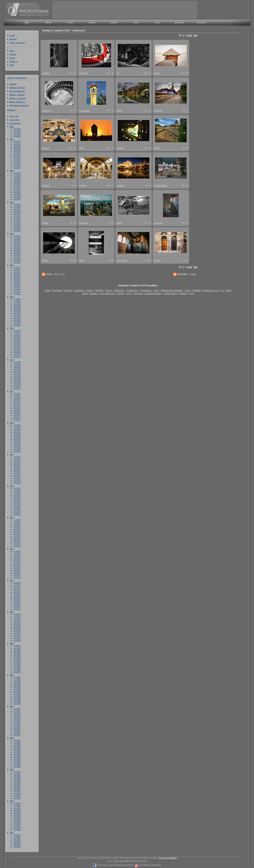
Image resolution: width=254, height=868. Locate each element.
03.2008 (17, 699)
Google (193, 274)
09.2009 (17, 653)
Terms (12, 58)
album (70, 22)
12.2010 (17, 614)
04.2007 (17, 728)
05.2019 (17, 347)
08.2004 (17, 813)
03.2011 (17, 604)
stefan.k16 (47, 110)
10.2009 (17, 650)
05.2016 (17, 442)
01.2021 (17, 294)
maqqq (45, 260)
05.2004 (17, 820)
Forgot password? (17, 42)
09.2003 (17, 842)
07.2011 (17, 594)
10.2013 (17, 524)
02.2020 (17, 323)
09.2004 (17, 810)
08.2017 (17, 403)
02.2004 (17, 827)
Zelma (157, 73)
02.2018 (17, 386)
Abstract (94, 293)
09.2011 (17, 590)
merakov (46, 73)
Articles (13, 54)
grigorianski (122, 260)
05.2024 (17, 189)
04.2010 (17, 633)
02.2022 (17, 260)
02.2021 (17, 291)
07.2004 (17, 815)
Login (12, 35)
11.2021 (17, 270)
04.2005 (17, 791)
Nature (90, 290)
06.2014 (17, 502)
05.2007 (17, 725)
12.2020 (17, 299)
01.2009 (17, 672)
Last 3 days (14, 120)
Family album (171, 293)
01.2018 (17, 388)
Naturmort (119, 290)
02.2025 (17, 165)
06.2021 (17, 282)
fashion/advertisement (172, 290)
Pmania (83, 185)
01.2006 (17, 766)
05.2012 (17, 568)
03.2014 (17, 509)
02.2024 (17, 197)
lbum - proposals (18, 98)
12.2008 (17, 677)
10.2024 (17, 178)
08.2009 (17, 655)
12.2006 (17, 740)
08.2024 (17, 182)
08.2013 (17, 529)
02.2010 (17, 638)
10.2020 (17, 304)
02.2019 (17, 354)
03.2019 (17, 352)
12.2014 (17, 488)
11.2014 (17, 490)
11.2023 (17, 207)
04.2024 (17, 192)
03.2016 (17, 446)
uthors (13, 84)
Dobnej (157, 148)
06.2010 (17, 628)
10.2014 (17, 493)
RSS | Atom (59, 274)
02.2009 (17, 669)
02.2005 (17, 795)
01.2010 (17, 640)
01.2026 (17, 136)
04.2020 (17, 318)
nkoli (82, 260)
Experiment (146, 290)
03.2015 (17, 478)
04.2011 (17, 602)
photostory (179, 22)
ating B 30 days (17, 102)
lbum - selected (17, 95)
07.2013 (17, 531)
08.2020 (17, 308)
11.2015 (17, 459)
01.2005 (17, 798)
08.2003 (17, 844)
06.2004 (17, 817)
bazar (158, 22)
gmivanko (158, 223)
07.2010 (17, 626)
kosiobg (157, 260)
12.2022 (17, 236)
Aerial (187, 290)
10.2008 (17, 682)
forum (136, 22)
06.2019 (17, 345)
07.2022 (17, 248)
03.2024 (17, 194)
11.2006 (17, 743)
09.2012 (17, 558)
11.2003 (17, 837)
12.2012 (17, 551)
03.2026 (17, 131)
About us (13, 61)
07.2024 (17, 185)
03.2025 (17, 163)
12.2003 (17, 835)
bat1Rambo (84, 110)
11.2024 (17, 175)
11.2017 (17, 396)
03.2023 (17, 226)
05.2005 (17, 788)
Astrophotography (153, 293)
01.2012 (17, 577)
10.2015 (17, 461)
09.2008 (17, 684)
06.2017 (17, 408)
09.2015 (17, 464)
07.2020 (17, 311)
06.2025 (17, 156)
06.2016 (17, 439)
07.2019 (17, 342)
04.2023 (17, 223)
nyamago (83, 223)
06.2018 (17, 376)
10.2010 (17, 619)
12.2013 (17, 520)
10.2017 (17, 398)
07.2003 (17, 847)
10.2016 (17, 430)
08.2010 (17, 624)
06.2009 (17, 660)
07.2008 (17, 689)
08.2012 (17, 561)
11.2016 (17, 427)
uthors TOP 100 (17, 87)
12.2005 (17, 772)
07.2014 (17, 500)
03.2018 (17, 383)
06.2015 (17, 471)
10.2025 (17, 146)
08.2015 (17, 466)
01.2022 (17, 262)
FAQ (12, 65)
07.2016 (17, 437)
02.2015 (17, 480)
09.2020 (17, 306)
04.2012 (17, 570)
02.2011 (17, 606)
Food (156, 290)
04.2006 (17, 759)
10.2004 (17, 808)
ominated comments (19, 105)
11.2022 (17, 238)
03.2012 (17, 572)
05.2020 (17, 316)
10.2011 (17, 587)
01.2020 (17, 325)
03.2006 (17, 762)
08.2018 (17, 371)
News (12, 51)
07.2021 (17, 279)
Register (13, 39)
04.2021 (17, 286)
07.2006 (17, 752)
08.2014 (17, 498)
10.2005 (17, 776)
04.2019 (17, 349)
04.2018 (17, 381)
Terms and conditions (168, 858)
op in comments (17, 91)
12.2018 (17, 362)
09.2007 (17, 716)
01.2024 (17, 199)
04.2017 (17, 412)
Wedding (197, 290)
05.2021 (17, 284)
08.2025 (17, 151)
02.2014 (17, 512)
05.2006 (17, 757)
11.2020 (17, 301)
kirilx (82, 148)
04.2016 (17, 444)
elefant (45, 223)
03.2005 (17, 793)
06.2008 (17, 691)
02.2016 (17, 449)
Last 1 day (14, 116)
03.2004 (17, 825)
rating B (114, 22)
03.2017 (17, 415)
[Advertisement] (125, 10)
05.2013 (17, 536)
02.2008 (17, 701)
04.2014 (17, 507)
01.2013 (17, 546)
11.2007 (17, 711)
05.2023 (17, 221)
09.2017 (17, 401)
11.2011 (17, 585)
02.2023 (17, 228)
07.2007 (17, 721)
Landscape (79, 290)
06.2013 (17, 534)
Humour (184, 293)
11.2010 (17, 616)
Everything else (107, 293)
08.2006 (17, 750)
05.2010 (17, 631)
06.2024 (17, 187)
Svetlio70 (158, 110)
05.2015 (17, 473)
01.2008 (17, 703)
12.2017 (17, 393)
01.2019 (17, 357)
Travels (121, 293)
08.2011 (17, 592)
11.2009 (17, 648)
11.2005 (17, 774)
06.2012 (17, 565)
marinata (46, 148)
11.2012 (17, 553)
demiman (83, 73)
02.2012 (17, 575)
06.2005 (17, 786)
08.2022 (17, 245)
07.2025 (17, 153)
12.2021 (17, 267)
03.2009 (17, 667)
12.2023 (17, 204)
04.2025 (17, 160)
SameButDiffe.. (161, 185)
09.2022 (17, 243)
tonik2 (119, 110)
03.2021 (17, 289)
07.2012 (17, 563)
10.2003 (17, 839)
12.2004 (17, 803)
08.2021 (17, 277)
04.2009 (17, 665)
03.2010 (17, 635)
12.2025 (17, 141)
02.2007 (17, 732)
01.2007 (17, 735)
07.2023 (17, 216)
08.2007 (17, 718)
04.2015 (17, 476)
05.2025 (17, 158)
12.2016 (17, 425)
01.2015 (17, 483)
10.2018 (17, 367)
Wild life (100, 290)
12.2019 (17, 330)
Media (48, 22)
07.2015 (17, 468)
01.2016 (17, 451)
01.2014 (17, 514)
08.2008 (17, 687)
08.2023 (17, 214)
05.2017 (17, 410)
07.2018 (17, 374)
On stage (138, 293)
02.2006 (17, 764)
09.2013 (17, 527)
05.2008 (17, 694)
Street (47, 290)
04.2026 (17, 129)
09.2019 (17, 338)
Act (222, 290)
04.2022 (17, 255)
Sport (129, 293)
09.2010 (17, 621)
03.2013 (17, 541)
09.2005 (17, 779)
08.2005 (17, 781)
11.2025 (17, 144)
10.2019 (17, 335)
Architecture (132, 290)
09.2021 (17, 275)
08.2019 (17, 340)
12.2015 (17, 456)
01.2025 (17, 167)
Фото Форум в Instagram (150, 865)
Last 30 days (15, 123)
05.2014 (17, 505)
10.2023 (17, 209)
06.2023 (17, 219)
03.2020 (17, 320)
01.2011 (17, 609)
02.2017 (17, 417)
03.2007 (17, 730)
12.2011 (17, 583)
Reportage (57, 290)
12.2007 (17, 709)
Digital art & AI (211, 290)
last (195, 35)
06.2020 (17, 313)
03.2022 (17, 257)
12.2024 (17, 173)
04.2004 (17, 822)
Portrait (68, 290)
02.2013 (17, 543)
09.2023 (17, 211)
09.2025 (17, 148)
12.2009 (17, 646)
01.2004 (17, 829)
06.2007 (17, 723)
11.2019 (17, 333)
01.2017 (17, 420)
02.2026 (17, 134)
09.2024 (17, 180)
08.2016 (17, 434)
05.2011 (17, 599)
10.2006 (17, 745)
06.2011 (17, 597)
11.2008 (17, 679)
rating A (92, 22)
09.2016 (17, 432)
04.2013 (17, 539)
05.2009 (17, 662)
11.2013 (17, 522)
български (201, 22)
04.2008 (17, 696)
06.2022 (17, 250)
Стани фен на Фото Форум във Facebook (115, 865)
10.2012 (17, 556)
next (190, 35)
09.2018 (17, 369)
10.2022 (17, 241)
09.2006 (17, 747)
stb (118, 73)
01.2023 (17, 231)
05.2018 (17, 379)
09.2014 (17, 495)
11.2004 (17, 806)
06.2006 (17, 754)
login (27, 22)
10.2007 (17, 713)
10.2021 (17, 272)
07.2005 (17, 784)
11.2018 (17, 364)
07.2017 (17, 405)
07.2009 (17, 657)
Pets (192, 293)
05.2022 (17, 253)
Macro (109, 290)
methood (121, 148)
